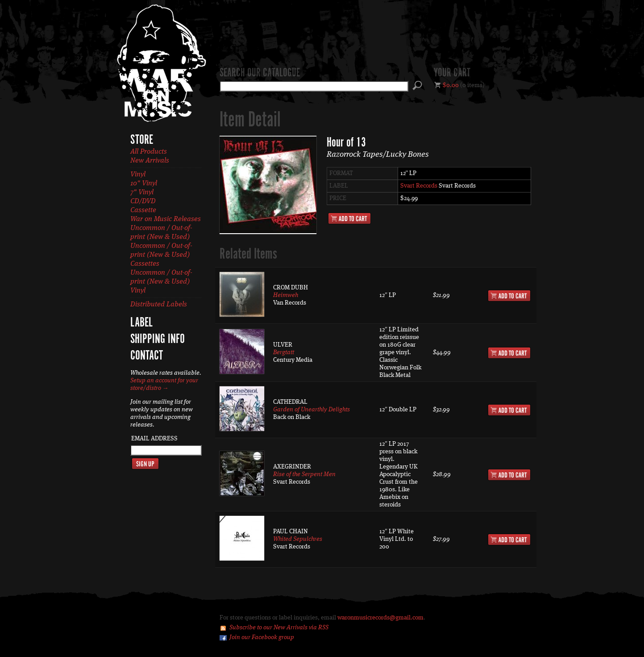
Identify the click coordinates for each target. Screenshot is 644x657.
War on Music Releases (166, 219)
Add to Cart (349, 218)
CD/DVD (143, 201)
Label (141, 323)
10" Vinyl (144, 184)
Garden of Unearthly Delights (312, 410)
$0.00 (451, 85)
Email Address (154, 439)
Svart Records (419, 186)
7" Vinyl (142, 192)
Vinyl (138, 175)
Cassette (143, 210)
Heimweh (286, 295)
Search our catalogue (260, 73)
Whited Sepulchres (298, 539)
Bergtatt (284, 352)
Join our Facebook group (262, 637)
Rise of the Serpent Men (304, 474)
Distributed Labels (159, 305)
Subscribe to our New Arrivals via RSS (279, 628)
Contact (147, 356)
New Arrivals (150, 161)
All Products (149, 152)
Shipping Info (158, 339)
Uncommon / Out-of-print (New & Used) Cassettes (161, 255)
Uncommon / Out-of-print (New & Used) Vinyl (161, 282)
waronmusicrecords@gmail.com (380, 618)
